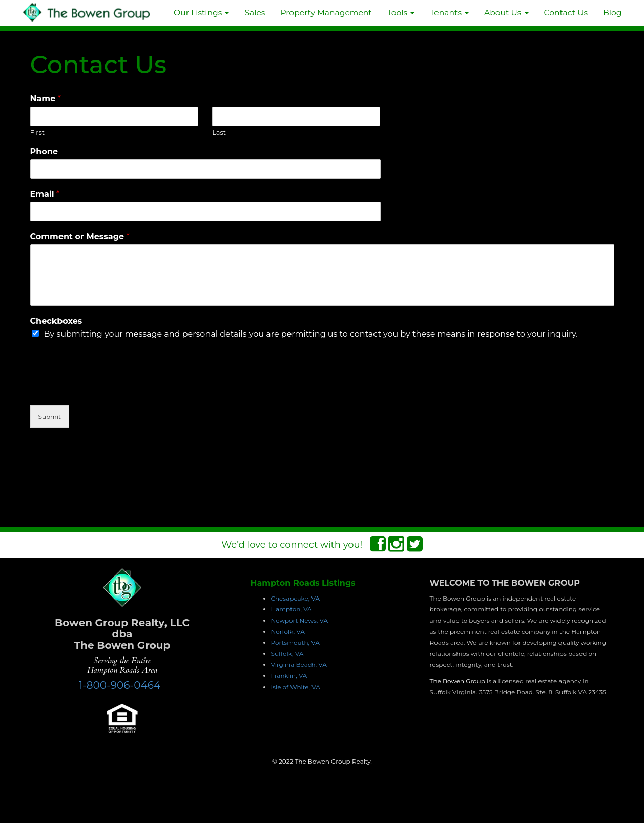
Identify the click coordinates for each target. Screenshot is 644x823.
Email (45, 194)
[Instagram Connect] (396, 547)
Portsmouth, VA (295, 642)
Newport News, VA (300, 620)
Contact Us (566, 13)
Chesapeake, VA (296, 598)
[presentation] (108, 388)
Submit (50, 416)
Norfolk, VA (288, 632)
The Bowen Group (458, 681)
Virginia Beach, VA (299, 664)
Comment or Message (80, 236)
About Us (506, 13)
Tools (401, 13)
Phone (44, 151)
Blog (612, 13)
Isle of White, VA (296, 687)
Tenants (449, 13)
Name (46, 99)
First (38, 132)
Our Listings (201, 13)
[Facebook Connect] (378, 547)
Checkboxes (56, 321)
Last (219, 132)
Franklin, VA (289, 676)
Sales (255, 13)
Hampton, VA (292, 609)
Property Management (326, 13)
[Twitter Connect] (415, 547)
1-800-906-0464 (120, 685)
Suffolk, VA (287, 654)
